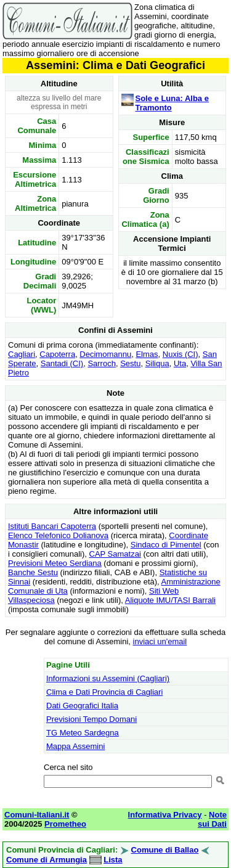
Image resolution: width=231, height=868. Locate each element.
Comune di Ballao (165, 850)
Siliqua (157, 363)
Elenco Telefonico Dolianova (58, 535)
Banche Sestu (33, 572)
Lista (113, 860)
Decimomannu (105, 354)
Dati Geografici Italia (82, 706)
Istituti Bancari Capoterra (52, 526)
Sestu (130, 363)
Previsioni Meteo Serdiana (55, 563)
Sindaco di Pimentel (166, 545)
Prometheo (65, 824)
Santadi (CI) (62, 363)
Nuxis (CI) (180, 354)
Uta (180, 363)
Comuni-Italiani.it (37, 815)
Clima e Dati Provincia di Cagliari (104, 692)
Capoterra (57, 354)
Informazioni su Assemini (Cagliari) (108, 678)
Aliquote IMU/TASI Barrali (170, 600)
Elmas (147, 354)
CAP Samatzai (115, 554)
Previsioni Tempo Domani (91, 719)
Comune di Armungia (47, 860)
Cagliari (22, 354)
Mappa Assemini (75, 746)
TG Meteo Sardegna (83, 733)
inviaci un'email (160, 641)
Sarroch (102, 363)
